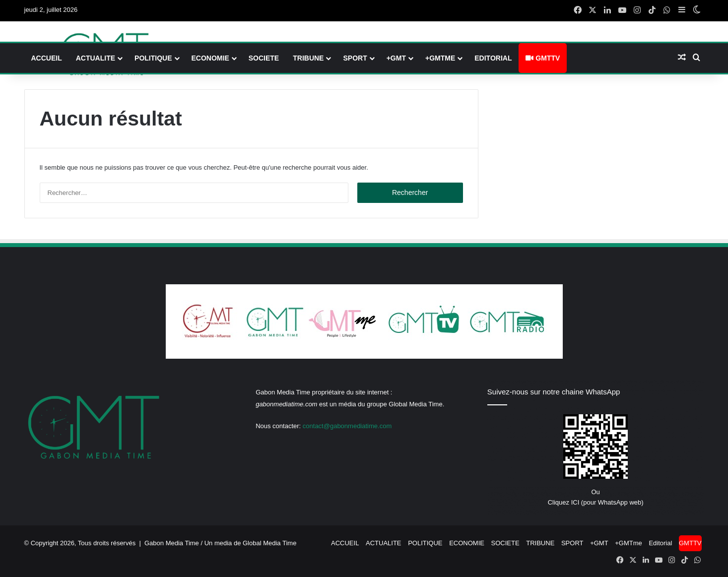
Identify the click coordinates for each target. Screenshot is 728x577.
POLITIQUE (153, 58)
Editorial (493, 58)
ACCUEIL (47, 58)
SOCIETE (264, 58)
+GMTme (440, 58)
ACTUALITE (96, 58)
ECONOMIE (210, 58)
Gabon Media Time (172, 543)
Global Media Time (269, 543)
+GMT (396, 58)
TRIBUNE (308, 58)
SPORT (355, 58)
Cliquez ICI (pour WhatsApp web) (596, 502)
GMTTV (543, 58)
